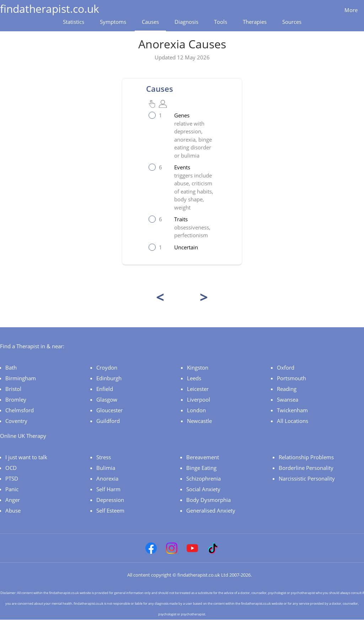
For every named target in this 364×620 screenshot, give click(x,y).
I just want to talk (26, 457)
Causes (150, 22)
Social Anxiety (203, 489)
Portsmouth (291, 378)
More (351, 10)
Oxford (286, 367)
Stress (104, 457)
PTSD (12, 478)
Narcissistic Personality (307, 478)
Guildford (108, 421)
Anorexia (107, 478)
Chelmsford (20, 410)
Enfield (105, 389)
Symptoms (113, 22)
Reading (287, 389)
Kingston (198, 367)
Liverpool (199, 399)
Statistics (74, 22)
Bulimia (106, 468)
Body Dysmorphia (208, 500)
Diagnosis (186, 22)
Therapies (255, 22)
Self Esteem (110, 510)
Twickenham (292, 410)
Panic (12, 489)
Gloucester (109, 410)
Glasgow (107, 399)
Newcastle (199, 421)
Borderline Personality (306, 468)
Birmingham (21, 378)
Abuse (13, 510)
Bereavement (203, 457)
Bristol (13, 389)
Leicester (198, 389)
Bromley (16, 399)
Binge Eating (201, 468)
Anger (13, 500)
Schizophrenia (204, 478)
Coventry (16, 421)
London (196, 410)
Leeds (194, 378)
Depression (110, 500)
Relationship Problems (306, 457)
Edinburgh (109, 378)
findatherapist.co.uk (50, 9)
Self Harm (108, 489)
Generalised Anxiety (211, 510)
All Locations (293, 421)
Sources (292, 22)
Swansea (288, 399)
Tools (221, 22)
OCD (11, 468)
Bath (11, 367)
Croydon (107, 367)
